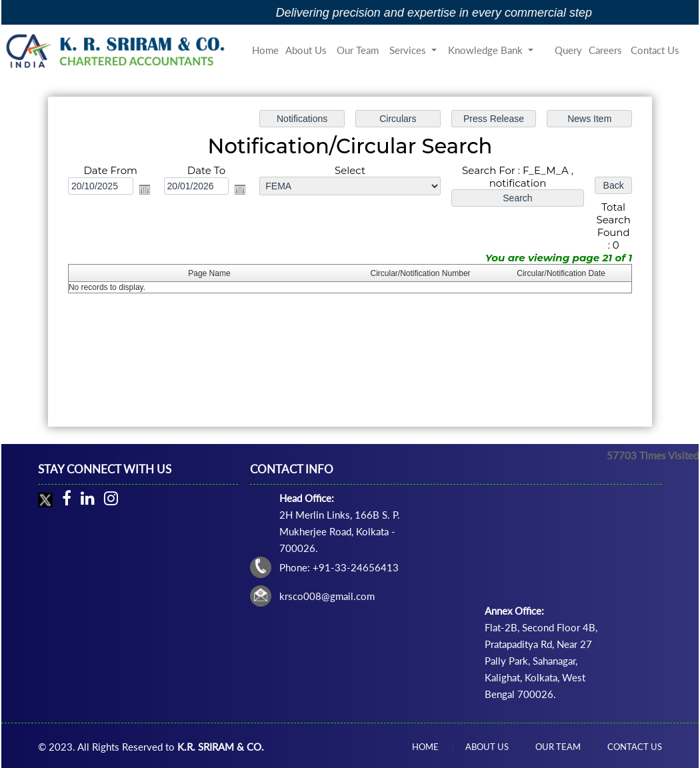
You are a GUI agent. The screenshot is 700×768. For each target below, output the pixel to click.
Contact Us (655, 50)
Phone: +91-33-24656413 (339, 567)
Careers (605, 50)
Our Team (358, 50)
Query (568, 50)
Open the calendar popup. (146, 190)
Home (265, 50)
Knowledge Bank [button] (487, 50)
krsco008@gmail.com (327, 596)
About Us (306, 50)
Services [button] (409, 50)
